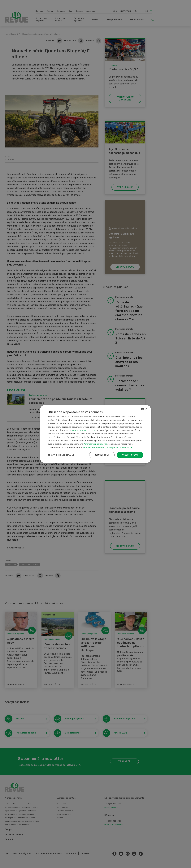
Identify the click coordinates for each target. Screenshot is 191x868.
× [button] (146, 409)
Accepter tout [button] (130, 455)
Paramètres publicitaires (95, 444)
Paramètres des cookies (94, 447)
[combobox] (143, 409)
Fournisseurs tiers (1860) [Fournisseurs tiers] (84, 430)
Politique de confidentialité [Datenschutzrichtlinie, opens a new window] (120, 447)
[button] (61, 455)
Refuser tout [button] (102, 455)
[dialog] (96, 434)
